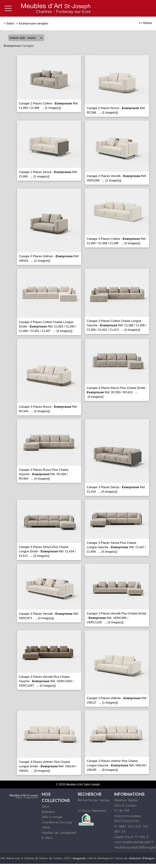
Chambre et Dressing (57, 822)
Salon (11, 23)
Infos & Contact (125, 805)
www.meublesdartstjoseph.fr (134, 842)
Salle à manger (52, 817)
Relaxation (49, 812)
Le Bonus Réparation (92, 811)
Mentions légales (126, 800)
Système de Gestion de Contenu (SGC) (55, 858)
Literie (46, 827)
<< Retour (145, 23)
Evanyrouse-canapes (34, 23)
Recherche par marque (94, 800)
